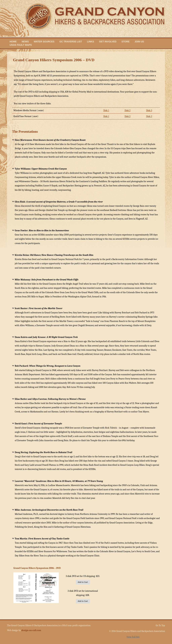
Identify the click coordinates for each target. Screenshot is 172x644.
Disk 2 (127, 110)
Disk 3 (149, 110)
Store (125, 42)
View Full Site (133, 637)
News (25, 42)
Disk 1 (106, 110)
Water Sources (44, 42)
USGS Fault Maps (21, 45)
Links (91, 42)
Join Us (139, 42)
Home (13, 42)
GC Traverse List (71, 42)
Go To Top (160, 625)
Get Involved (108, 42)
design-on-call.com (31, 630)
